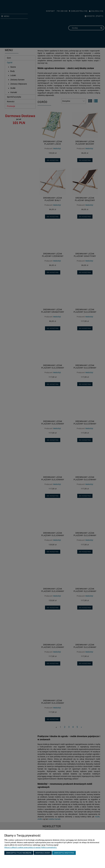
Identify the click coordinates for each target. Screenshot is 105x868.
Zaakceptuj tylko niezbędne (19, 853)
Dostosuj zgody (43, 853)
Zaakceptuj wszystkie (64, 853)
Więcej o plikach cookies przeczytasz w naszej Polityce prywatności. (31, 847)
